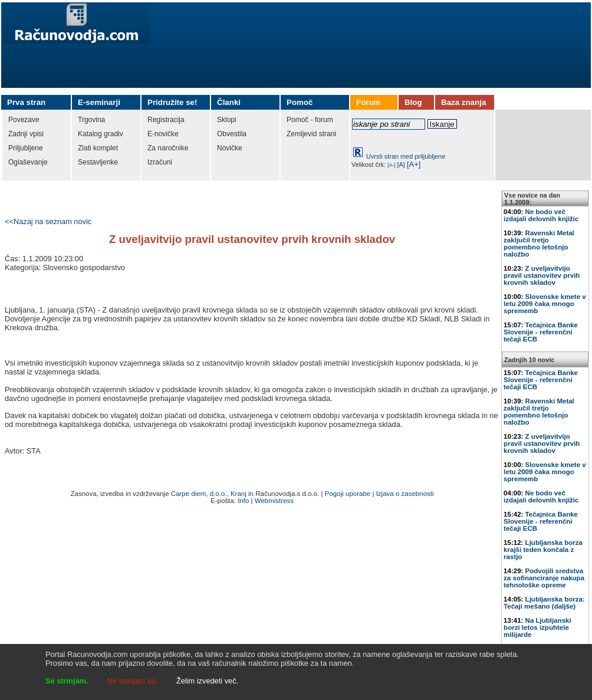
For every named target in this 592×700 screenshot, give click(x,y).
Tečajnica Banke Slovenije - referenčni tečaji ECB (541, 332)
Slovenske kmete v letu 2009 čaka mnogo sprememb (545, 304)
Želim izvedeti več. (207, 681)
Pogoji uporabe (348, 494)
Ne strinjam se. (132, 681)
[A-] (392, 165)
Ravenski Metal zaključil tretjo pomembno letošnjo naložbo (539, 244)
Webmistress (274, 501)
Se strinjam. (67, 681)
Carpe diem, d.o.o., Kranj (209, 494)
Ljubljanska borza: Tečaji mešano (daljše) (544, 603)
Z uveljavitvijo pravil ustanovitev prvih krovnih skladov (542, 275)
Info (243, 501)
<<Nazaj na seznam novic (48, 221)
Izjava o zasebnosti (405, 494)
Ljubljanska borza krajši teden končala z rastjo (543, 550)
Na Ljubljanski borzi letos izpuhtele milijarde (537, 627)
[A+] (414, 164)
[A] (401, 165)
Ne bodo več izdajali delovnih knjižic (541, 215)
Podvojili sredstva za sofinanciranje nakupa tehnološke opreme (544, 578)
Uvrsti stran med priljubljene (406, 156)
